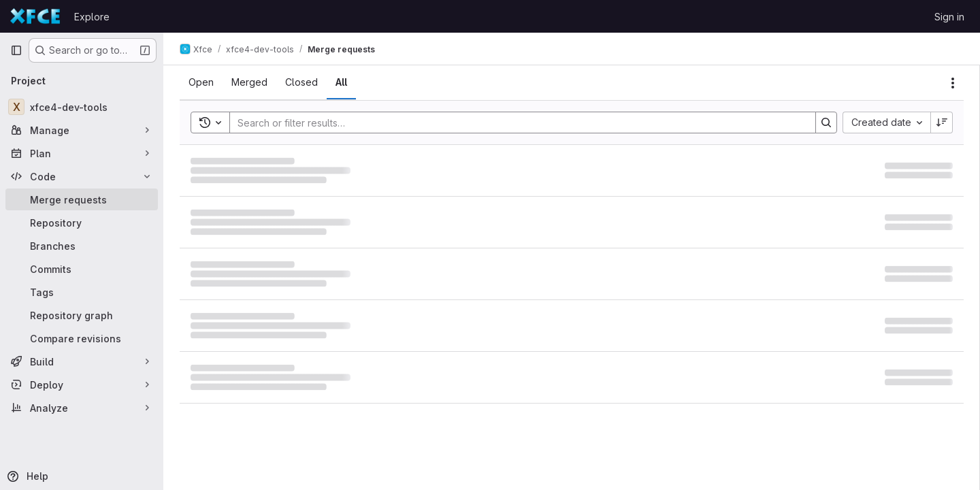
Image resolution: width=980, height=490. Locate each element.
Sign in (949, 17)
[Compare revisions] (82, 338)
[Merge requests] (82, 199)
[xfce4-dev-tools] (82, 107)
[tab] (201, 82)
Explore (92, 17)
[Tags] (82, 292)
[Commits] (82, 269)
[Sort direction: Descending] (942, 122)
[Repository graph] (82, 315)
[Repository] (82, 223)
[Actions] (953, 83)
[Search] (516, 122)
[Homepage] (35, 16)
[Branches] (82, 246)
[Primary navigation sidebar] (16, 50)
